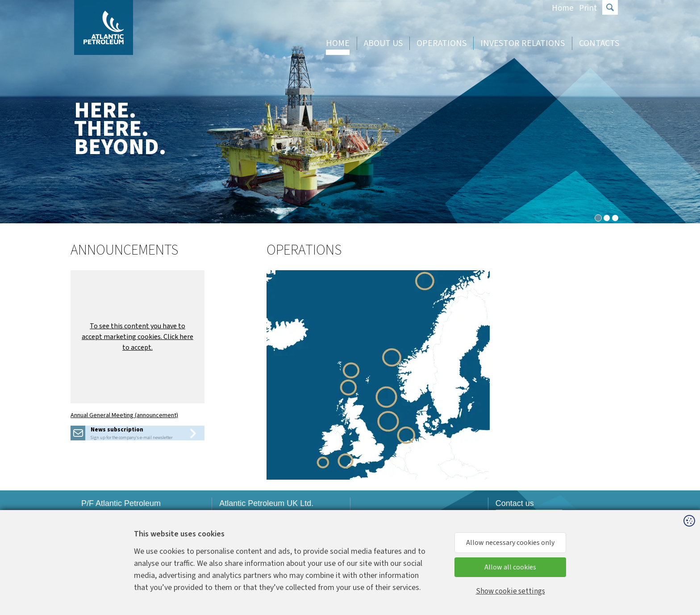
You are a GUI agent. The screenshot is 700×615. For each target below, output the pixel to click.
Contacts (599, 43)
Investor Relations (523, 43)
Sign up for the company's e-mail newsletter (131, 438)
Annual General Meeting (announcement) (124, 415)
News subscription (117, 430)
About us (383, 43)
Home (563, 8)
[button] (137, 337)
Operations (442, 43)
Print (588, 8)
